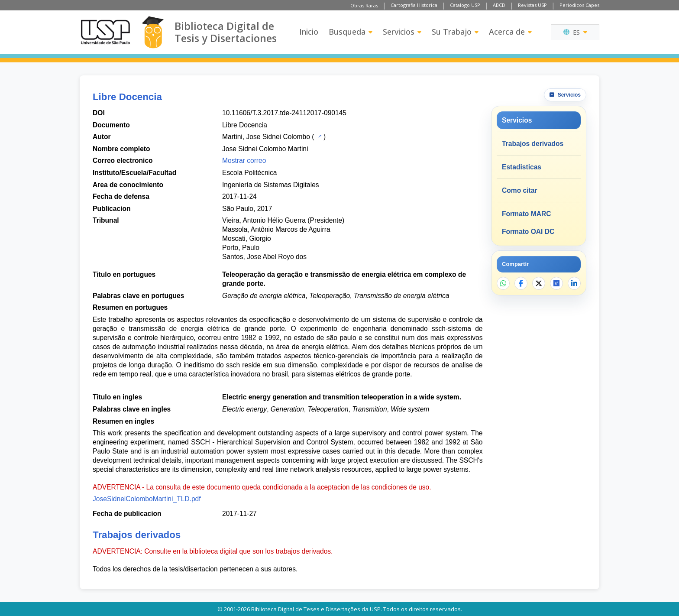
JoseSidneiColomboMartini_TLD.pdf (147, 499)
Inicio (309, 32)
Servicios (402, 32)
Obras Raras (364, 5)
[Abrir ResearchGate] (556, 283)
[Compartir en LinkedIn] (574, 283)
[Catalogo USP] (319, 136)
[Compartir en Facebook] (521, 283)
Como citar (519, 190)
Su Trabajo (455, 32)
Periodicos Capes (579, 5)
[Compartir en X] (539, 283)
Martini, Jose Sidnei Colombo (266, 137)
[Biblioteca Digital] (153, 32)
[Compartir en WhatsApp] (503, 283)
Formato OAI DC (528, 232)
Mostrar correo (244, 160)
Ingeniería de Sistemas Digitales (271, 185)
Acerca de (510, 32)
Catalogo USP (465, 5)
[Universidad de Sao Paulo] (105, 32)
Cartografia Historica (414, 5)
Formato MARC (526, 214)
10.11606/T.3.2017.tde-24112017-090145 (284, 113)
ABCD (499, 5)
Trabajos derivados (533, 144)
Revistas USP (532, 5)
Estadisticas (522, 167)
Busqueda (351, 32)
